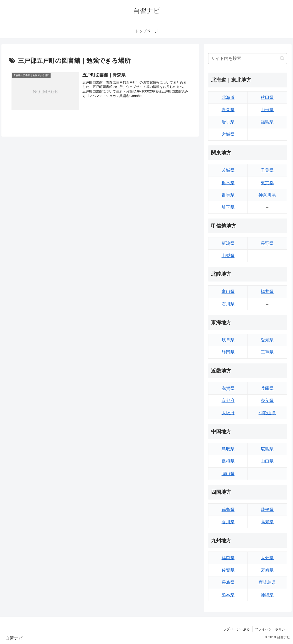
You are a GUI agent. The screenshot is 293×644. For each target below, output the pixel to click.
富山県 (228, 292)
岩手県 (228, 122)
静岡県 (228, 352)
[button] (282, 58)
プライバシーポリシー (272, 629)
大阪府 (228, 413)
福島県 (267, 122)
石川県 (228, 304)
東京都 (267, 183)
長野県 (267, 243)
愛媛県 (267, 510)
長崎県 (228, 582)
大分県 (267, 558)
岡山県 (228, 474)
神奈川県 (267, 195)
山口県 (267, 461)
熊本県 (228, 595)
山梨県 (228, 256)
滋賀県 (228, 388)
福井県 (267, 292)
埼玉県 (228, 207)
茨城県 (228, 170)
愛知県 (267, 340)
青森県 (228, 110)
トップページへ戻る (235, 629)
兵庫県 (267, 388)
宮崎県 (267, 570)
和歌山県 (267, 413)
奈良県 (267, 401)
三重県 (267, 352)
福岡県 (228, 558)
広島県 (267, 449)
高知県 (267, 522)
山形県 (267, 110)
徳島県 (228, 510)
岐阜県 (228, 340)
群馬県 (228, 195)
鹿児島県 (267, 582)
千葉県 (267, 170)
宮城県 (228, 134)
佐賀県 (228, 570)
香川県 (228, 522)
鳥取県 (228, 449)
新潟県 (228, 243)
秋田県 (267, 98)
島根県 (228, 461)
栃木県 (228, 183)
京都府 (228, 401)
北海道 (228, 98)
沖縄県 (267, 595)
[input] (247, 59)
